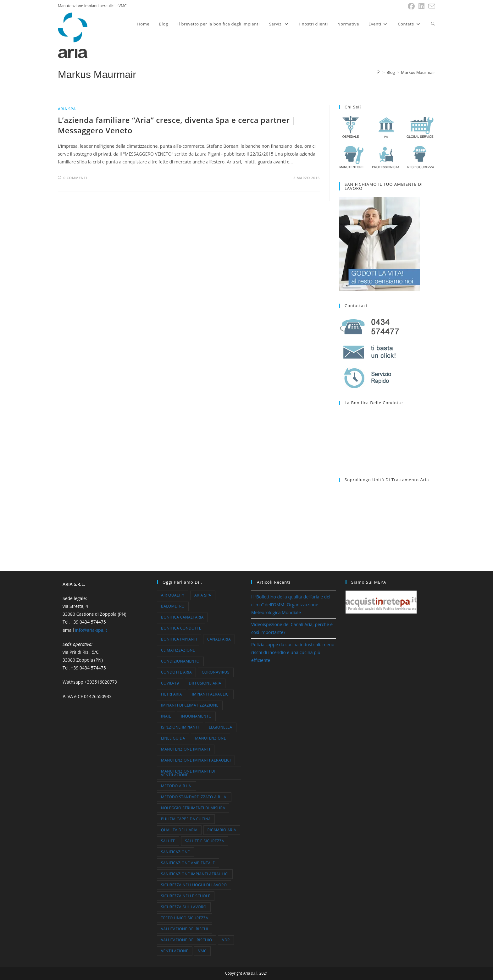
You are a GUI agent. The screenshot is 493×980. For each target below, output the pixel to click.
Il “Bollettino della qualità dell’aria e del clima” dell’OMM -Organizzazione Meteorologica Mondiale (291, 605)
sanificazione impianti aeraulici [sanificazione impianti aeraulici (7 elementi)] (195, 874)
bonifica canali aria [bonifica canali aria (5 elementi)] (182, 617)
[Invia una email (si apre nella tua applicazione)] (431, 6)
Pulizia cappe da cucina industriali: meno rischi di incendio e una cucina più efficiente (293, 652)
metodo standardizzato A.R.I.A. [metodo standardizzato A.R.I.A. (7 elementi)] (194, 797)
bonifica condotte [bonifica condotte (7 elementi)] (181, 628)
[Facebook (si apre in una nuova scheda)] (411, 6)
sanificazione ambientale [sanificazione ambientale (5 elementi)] (188, 863)
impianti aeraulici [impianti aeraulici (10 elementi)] (211, 694)
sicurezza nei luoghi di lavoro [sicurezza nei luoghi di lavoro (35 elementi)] (194, 885)
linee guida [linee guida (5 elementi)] (173, 738)
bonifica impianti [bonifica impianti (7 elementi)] (179, 639)
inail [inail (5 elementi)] (166, 716)
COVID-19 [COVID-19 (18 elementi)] (170, 683)
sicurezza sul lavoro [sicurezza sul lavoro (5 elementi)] (184, 907)
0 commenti (75, 178)
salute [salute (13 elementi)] (168, 841)
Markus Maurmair (418, 72)
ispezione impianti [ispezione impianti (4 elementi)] (180, 727)
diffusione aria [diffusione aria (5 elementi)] (205, 683)
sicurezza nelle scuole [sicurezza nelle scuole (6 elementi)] (186, 896)
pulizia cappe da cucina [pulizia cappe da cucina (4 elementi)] (186, 819)
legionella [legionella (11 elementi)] (220, 727)
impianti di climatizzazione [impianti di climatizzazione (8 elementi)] (190, 705)
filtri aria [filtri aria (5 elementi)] (172, 694)
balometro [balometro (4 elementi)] (173, 606)
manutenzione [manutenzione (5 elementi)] (210, 738)
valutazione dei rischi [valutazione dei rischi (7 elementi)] (185, 929)
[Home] (378, 72)
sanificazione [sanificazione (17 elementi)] (175, 852)
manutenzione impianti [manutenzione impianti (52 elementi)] (186, 749)
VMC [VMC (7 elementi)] (202, 951)
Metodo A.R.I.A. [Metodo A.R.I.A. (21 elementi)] (177, 786)
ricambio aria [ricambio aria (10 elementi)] (222, 830)
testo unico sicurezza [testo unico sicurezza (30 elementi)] (185, 918)
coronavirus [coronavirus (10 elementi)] (216, 672)
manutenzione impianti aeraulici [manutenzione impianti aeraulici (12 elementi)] (196, 760)
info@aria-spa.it (91, 630)
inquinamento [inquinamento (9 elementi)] (196, 716)
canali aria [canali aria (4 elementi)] (219, 639)
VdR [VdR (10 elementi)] (226, 940)
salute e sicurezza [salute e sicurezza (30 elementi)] (205, 841)
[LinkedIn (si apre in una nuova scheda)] (421, 6)
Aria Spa (67, 109)
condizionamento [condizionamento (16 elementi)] (180, 661)
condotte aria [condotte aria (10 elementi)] (176, 672)
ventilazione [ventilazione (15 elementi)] (175, 951)
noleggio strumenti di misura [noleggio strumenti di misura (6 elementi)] (193, 808)
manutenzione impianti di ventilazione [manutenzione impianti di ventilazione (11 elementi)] (188, 773)
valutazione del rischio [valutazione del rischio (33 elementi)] (187, 940)
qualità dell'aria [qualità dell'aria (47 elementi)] (179, 830)
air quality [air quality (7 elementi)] (173, 595)
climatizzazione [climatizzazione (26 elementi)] (178, 650)
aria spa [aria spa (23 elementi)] (203, 595)
